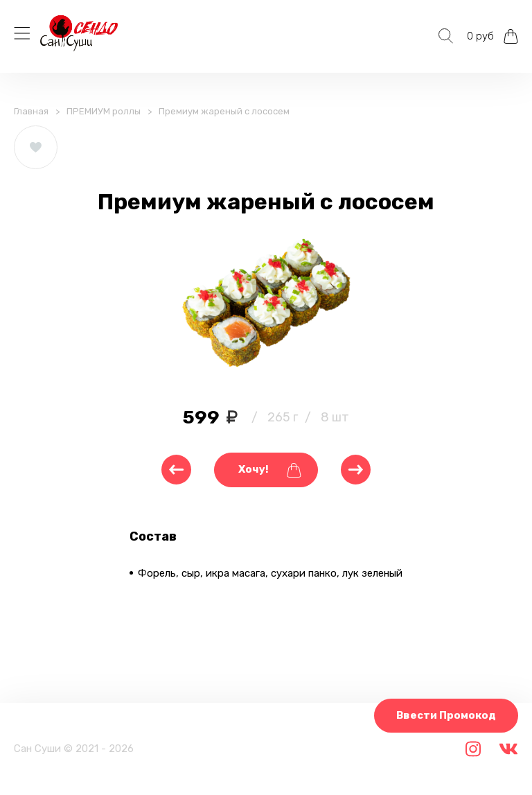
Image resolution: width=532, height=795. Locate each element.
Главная (31, 111)
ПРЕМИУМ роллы (104, 111)
